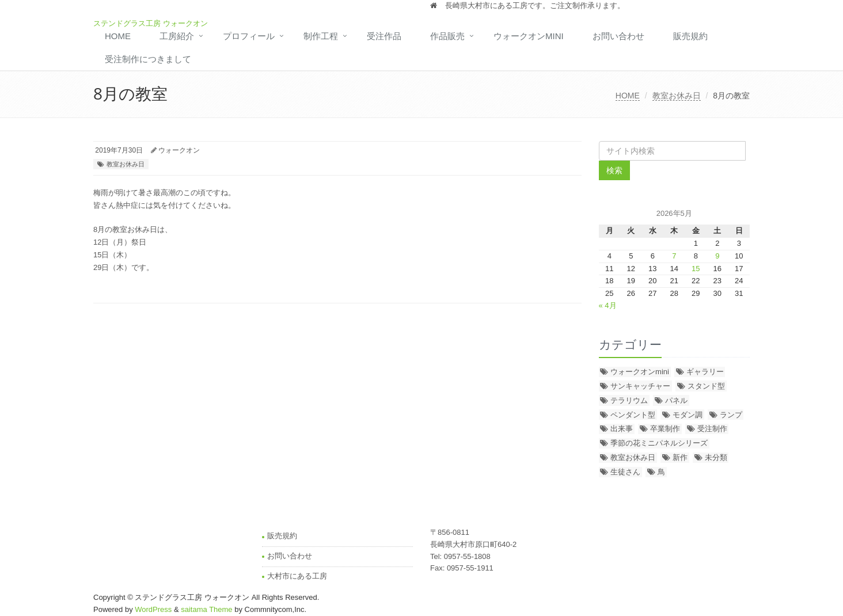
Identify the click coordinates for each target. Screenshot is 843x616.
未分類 (716, 457)
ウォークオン (179, 150)
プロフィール (249, 36)
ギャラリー (705, 372)
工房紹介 (177, 36)
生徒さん (625, 472)
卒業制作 (665, 429)
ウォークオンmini (529, 36)
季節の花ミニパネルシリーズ (659, 443)
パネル (676, 400)
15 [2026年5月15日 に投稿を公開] (696, 269)
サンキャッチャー (640, 386)
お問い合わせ (618, 36)
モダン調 (688, 415)
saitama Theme (206, 609)
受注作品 (384, 36)
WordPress (153, 609)
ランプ (731, 415)
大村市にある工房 (297, 576)
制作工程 (321, 36)
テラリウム (629, 400)
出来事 (622, 429)
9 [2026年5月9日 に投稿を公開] (717, 256)
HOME (118, 36)
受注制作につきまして (148, 59)
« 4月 (608, 305)
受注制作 (712, 429)
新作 (680, 457)
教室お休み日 (677, 96)
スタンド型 (706, 386)
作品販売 (447, 36)
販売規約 (690, 36)
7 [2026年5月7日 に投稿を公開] (674, 256)
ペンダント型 (633, 415)
